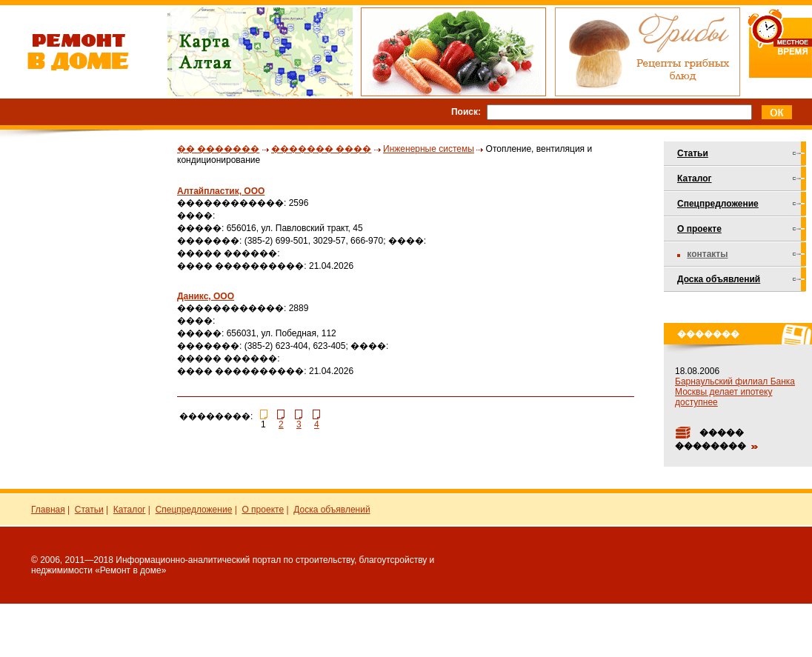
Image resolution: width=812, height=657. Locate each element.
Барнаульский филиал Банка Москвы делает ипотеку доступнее (735, 392)
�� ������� (218, 149)
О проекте (699, 229)
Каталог (695, 179)
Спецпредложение (718, 204)
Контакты (707, 254)
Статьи (693, 153)
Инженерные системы (429, 149)
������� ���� (321, 149)
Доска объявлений (719, 279)
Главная (48, 510)
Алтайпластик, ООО (221, 191)
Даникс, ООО (206, 296)
